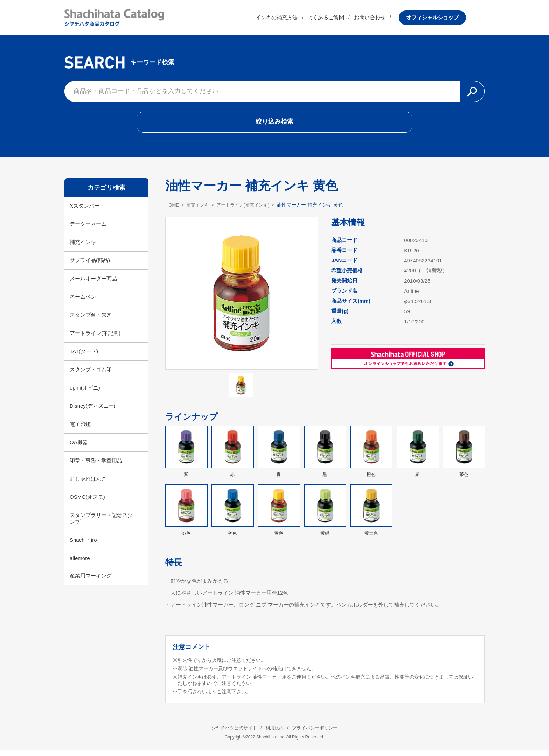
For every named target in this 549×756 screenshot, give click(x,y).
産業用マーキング (91, 581)
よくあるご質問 (344, 19)
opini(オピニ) (85, 393)
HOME (173, 210)
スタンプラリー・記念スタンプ (101, 524)
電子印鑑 (80, 430)
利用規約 (274, 734)
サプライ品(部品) (90, 266)
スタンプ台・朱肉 (91, 320)
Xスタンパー (85, 211)
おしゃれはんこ (88, 484)
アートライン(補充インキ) (248, 210)
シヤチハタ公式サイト (229, 734)
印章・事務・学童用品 (96, 466)
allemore (80, 564)
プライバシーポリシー (320, 734)
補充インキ (83, 248)
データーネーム (88, 229)
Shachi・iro (83, 545)
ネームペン (83, 302)
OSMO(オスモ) (87, 502)
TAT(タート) (84, 357)
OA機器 (79, 448)
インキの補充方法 (295, 19)
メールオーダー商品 (93, 284)
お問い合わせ (388, 19)
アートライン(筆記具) (95, 339)
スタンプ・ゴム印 (91, 375)
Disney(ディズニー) (93, 411)
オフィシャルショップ (451, 19)
